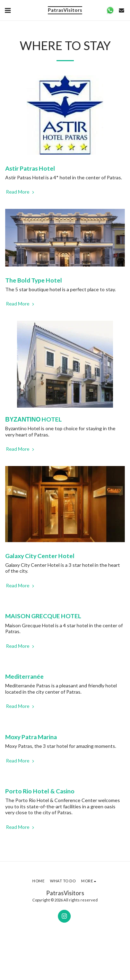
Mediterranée (24, 676)
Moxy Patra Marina (31, 737)
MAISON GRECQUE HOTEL (43, 616)
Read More (21, 192)
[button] (8, 10)
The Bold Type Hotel (34, 280)
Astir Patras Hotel (30, 168)
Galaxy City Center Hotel (40, 556)
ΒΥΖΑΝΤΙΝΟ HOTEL (33, 419)
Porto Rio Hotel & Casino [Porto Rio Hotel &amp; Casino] (40, 791)
